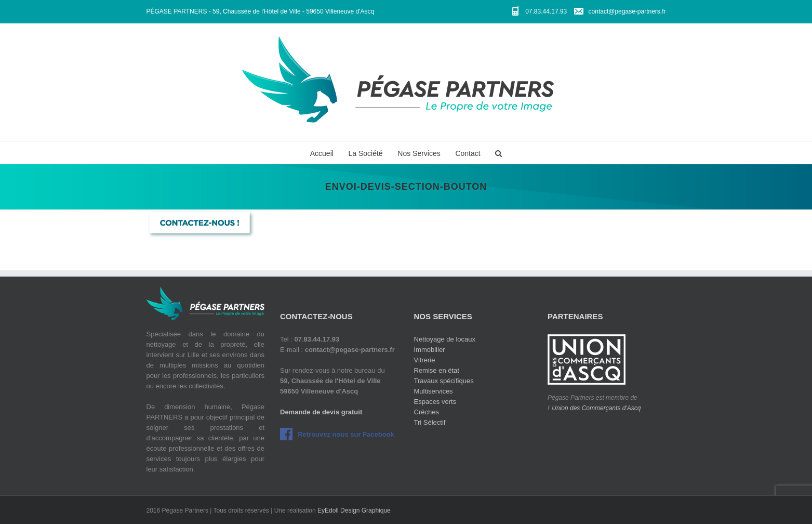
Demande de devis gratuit (321, 412)
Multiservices (434, 391)
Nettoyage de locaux (445, 339)
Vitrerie (425, 360)
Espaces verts (435, 402)
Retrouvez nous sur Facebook (346, 434)
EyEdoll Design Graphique (354, 510)
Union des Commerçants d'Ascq (596, 408)
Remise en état (437, 370)
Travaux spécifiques (444, 381)
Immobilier (430, 350)
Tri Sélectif (430, 422)
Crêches (427, 412)
